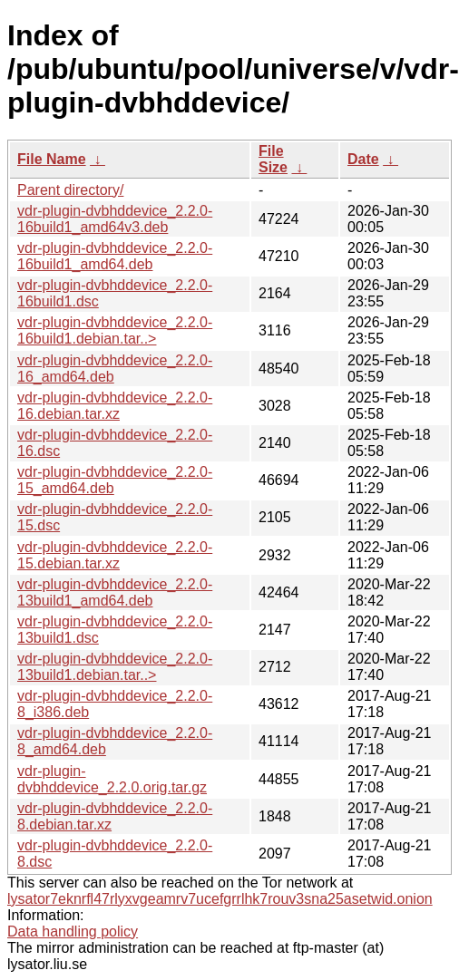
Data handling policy (73, 931)
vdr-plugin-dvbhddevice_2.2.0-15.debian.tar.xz (115, 555)
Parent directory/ (70, 190)
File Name (52, 159)
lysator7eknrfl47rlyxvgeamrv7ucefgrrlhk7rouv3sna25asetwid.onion (220, 899)
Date (363, 159)
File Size (273, 159)
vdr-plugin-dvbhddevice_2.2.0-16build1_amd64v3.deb (115, 219)
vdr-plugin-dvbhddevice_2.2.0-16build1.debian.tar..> (115, 330)
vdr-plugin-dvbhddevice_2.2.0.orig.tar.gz (112, 779)
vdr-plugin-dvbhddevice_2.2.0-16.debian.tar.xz (115, 406)
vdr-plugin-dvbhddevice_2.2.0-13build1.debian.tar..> (115, 667)
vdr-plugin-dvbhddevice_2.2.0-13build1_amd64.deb (115, 592)
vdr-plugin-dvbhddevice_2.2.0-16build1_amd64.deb (115, 256)
